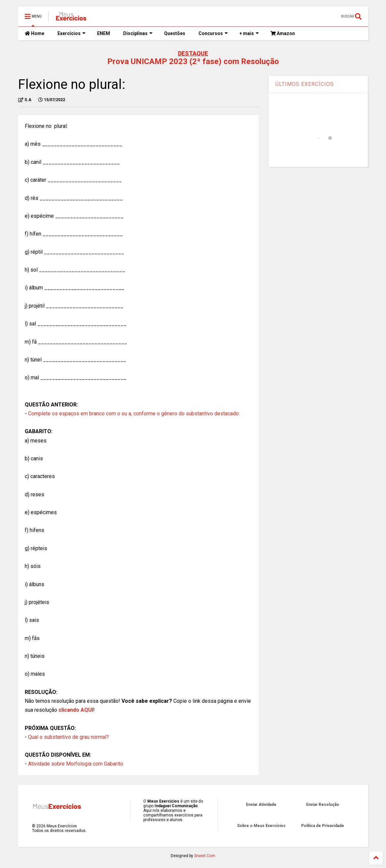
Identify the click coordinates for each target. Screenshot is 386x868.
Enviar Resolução (323, 805)
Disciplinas (138, 33)
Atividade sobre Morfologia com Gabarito (76, 764)
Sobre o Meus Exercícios (261, 826)
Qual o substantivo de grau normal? (69, 737)
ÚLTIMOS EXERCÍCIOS (305, 84)
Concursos (213, 33)
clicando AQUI (76, 710)
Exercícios (71, 33)
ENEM (104, 33)
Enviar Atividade (261, 805)
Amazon (283, 33)
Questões (175, 33)
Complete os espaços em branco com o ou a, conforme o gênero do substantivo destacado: (134, 414)
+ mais (249, 33)
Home (35, 33)
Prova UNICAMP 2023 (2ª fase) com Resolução (193, 61)
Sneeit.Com (205, 856)
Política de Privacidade (323, 826)
